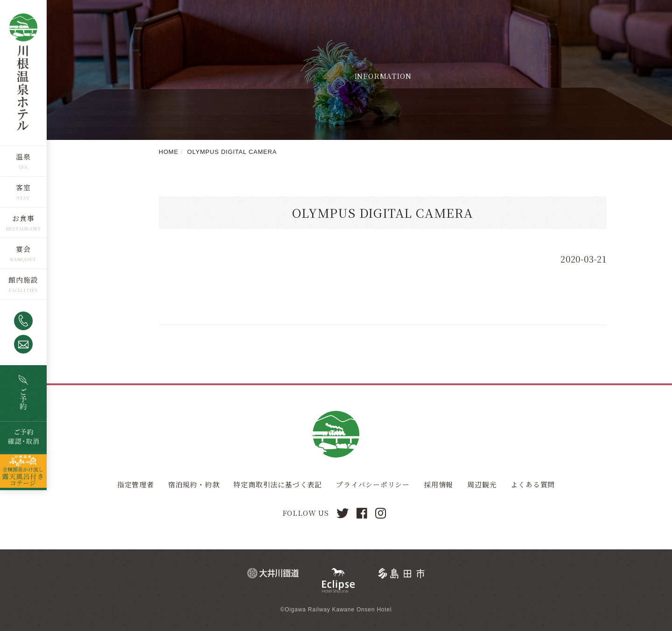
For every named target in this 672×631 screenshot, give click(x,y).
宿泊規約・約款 (194, 484)
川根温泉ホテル (23, 73)
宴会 (23, 249)
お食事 (23, 218)
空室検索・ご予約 (23, 393)
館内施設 (23, 280)
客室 (23, 187)
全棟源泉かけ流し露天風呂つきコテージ (23, 471)
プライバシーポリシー (373, 484)
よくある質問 (533, 484)
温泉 (23, 156)
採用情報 (438, 484)
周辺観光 (482, 484)
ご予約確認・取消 (23, 437)
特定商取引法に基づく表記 (278, 484)
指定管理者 (136, 484)
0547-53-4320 (23, 321)
